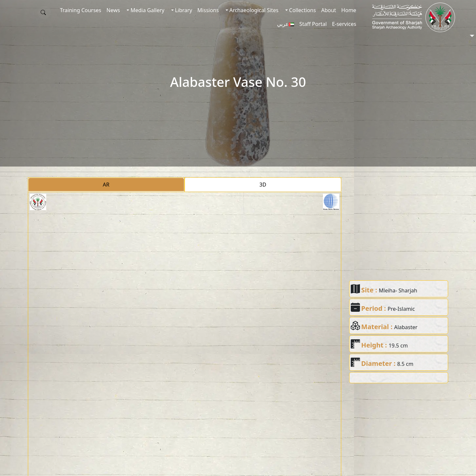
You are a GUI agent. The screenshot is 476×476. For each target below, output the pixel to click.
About (329, 10)
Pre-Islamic (401, 309)
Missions (208, 10)
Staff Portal (313, 24)
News (113, 10)
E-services (344, 24)
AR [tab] (106, 185)
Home (349, 10)
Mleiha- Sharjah (398, 290)
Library (183, 10)
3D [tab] (263, 185)
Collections (302, 10)
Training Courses (81, 10)
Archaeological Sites (253, 10)
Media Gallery (147, 10)
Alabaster (406, 327)
